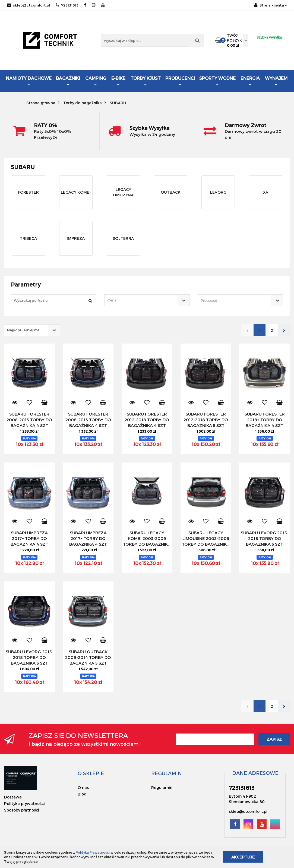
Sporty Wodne (217, 81)
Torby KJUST (146, 81)
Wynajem (276, 81)
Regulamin (162, 787)
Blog (82, 794)
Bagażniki (68, 81)
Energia (250, 81)
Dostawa (13, 797)
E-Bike (118, 81)
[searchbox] (233, 301)
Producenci (180, 81)
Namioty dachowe (29, 81)
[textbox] (142, 300)
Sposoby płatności (22, 810)
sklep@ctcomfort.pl (29, 5)
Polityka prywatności (24, 803)
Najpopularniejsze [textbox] (23, 330)
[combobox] (147, 300)
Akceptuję (243, 857)
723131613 (67, 5)
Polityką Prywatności (93, 852)
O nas (83, 787)
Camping (96, 81)
